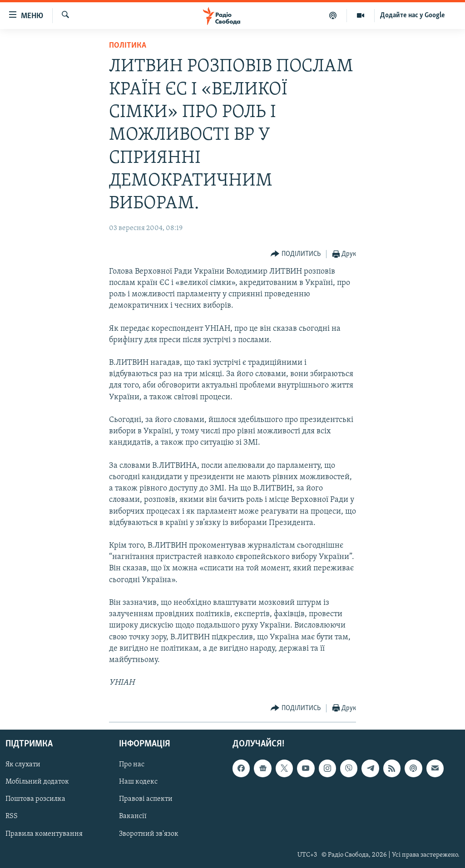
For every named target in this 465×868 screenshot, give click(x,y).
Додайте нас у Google (413, 15)
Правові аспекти (146, 799)
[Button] (296, 254)
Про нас (132, 765)
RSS (12, 816)
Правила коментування (44, 834)
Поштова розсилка (35, 799)
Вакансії (133, 816)
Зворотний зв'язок (149, 834)
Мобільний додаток (37, 782)
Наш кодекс (138, 782)
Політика (128, 46)
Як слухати (23, 765)
